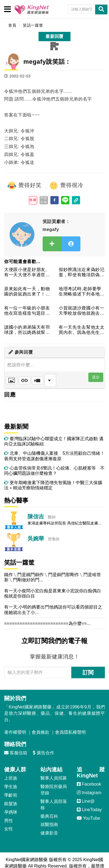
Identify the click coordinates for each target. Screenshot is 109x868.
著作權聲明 (15, 732)
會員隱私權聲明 (70, 732)
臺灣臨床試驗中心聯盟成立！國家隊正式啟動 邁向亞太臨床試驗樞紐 (54, 441)
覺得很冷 (66, 186)
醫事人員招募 (54, 778)
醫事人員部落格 (54, 805)
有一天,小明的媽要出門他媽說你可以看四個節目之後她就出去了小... (53, 610)
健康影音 (49, 833)
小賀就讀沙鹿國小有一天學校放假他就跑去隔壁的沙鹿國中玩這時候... (82, 311)
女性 (9, 829)
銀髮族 (11, 804)
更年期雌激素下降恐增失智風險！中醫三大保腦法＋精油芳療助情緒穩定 (53, 485)
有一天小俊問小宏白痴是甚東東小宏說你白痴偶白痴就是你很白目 (53, 593)
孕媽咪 (11, 812)
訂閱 (88, 672)
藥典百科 (49, 816)
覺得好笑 (24, 186)
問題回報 (44, 200)
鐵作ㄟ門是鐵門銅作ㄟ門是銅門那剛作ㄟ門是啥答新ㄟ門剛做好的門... (53, 577)
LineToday (89, 810)
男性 (9, 821)
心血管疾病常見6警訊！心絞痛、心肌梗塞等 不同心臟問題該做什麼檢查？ (54, 471)
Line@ (86, 801)
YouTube (88, 818)
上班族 (11, 778)
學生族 (11, 787)
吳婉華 (36, 538)
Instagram (89, 793)
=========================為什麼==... (47, 623)
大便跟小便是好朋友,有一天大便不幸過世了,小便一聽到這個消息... (25, 273)
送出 (96, 377)
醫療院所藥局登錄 (54, 790)
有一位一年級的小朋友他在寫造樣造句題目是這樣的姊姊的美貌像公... (27, 311)
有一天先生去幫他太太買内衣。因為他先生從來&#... (82, 330)
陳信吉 (36, 517)
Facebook (89, 784)
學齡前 (11, 795)
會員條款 (40, 732)
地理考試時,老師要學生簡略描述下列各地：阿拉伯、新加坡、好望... (82, 292)
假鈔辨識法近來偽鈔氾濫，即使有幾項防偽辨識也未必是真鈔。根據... (82, 273)
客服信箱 (16, 753)
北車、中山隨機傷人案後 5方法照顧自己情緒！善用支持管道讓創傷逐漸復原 (54, 456)
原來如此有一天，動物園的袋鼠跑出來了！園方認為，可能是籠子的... (27, 292)
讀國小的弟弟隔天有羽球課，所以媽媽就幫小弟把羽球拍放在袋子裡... (27, 330)
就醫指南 (49, 824)
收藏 (33, 200)
